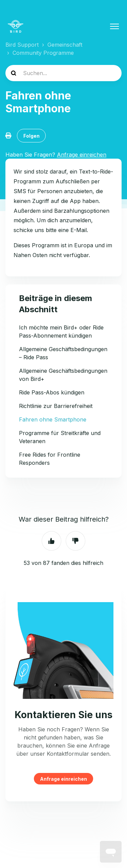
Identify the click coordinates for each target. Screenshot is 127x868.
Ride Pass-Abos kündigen (52, 392)
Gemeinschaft (65, 45)
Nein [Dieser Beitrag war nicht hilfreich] (76, 541)
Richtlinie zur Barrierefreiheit (56, 406)
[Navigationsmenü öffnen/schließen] (114, 26)
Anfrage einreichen (63, 779)
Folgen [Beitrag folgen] (31, 136)
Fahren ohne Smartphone (53, 419)
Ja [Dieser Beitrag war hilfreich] (51, 541)
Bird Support (22, 45)
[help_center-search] (63, 73)
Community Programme (43, 53)
